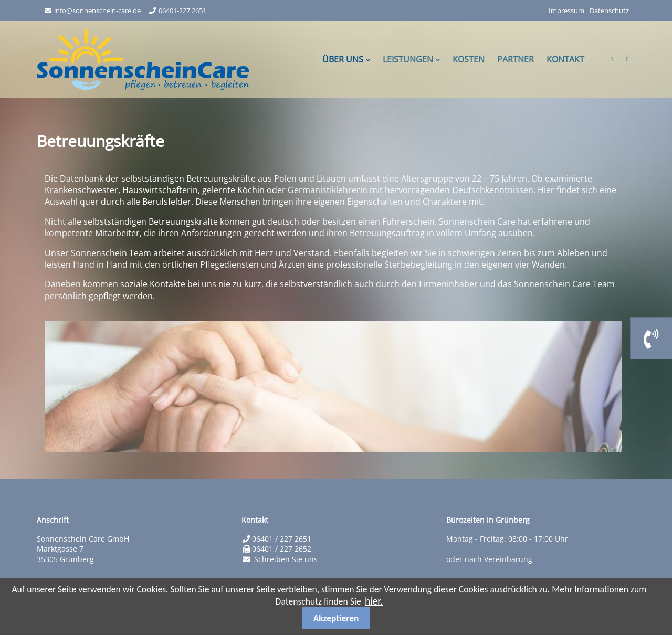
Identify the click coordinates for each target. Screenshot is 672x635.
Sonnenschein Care (143, 60)
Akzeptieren (336, 618)
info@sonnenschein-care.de (97, 10)
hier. (374, 601)
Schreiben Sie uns (286, 559)
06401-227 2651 (182, 10)
